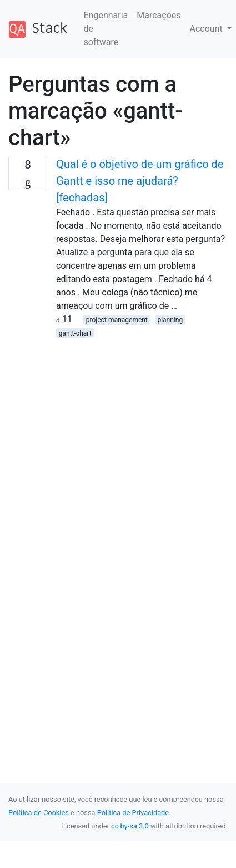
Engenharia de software (106, 29)
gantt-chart (75, 333)
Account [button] (207, 29)
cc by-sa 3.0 (130, 826)
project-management (117, 320)
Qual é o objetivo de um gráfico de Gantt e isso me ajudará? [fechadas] (140, 181)
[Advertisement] (104, 444)
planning (170, 320)
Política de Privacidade (133, 813)
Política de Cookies (39, 813)
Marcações (159, 15)
